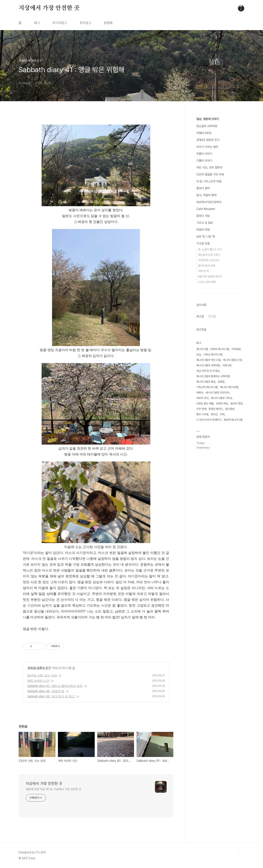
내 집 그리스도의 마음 (209, 181)
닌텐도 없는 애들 (205, 403)
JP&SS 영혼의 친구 (39, 668)
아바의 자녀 (202, 398)
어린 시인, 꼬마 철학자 (209, 167)
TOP (241, 854)
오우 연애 (201, 409)
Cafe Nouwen (206, 209)
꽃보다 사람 (203, 216)
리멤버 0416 (204, 133)
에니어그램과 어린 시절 (208, 360)
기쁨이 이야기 (204, 161)
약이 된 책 (203, 271)
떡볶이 (200, 393)
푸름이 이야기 (204, 154)
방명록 (108, 23)
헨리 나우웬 (202, 414)
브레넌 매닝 (222, 403)
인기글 (212, 316)
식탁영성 (236, 349)
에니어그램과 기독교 (221, 398)
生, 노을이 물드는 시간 (210, 249)
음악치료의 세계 (207, 266)
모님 (199, 355)
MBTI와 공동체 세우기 (210, 277)
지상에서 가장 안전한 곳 (49, 8)
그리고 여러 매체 (207, 282)
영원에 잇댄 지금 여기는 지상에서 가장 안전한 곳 (53, 789)
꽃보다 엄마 (203, 188)
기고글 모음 (203, 243)
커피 (222, 414)
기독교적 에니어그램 (207, 387)
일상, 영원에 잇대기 (208, 119)
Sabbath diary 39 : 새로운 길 (46, 691)
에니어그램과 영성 (206, 382)
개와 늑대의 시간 (38, 681)
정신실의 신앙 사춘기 (209, 255)
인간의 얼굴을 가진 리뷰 (210, 174)
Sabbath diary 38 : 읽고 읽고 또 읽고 (51, 696)
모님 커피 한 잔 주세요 (208, 371)
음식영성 (230, 409)
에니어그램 (202, 349)
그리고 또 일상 (205, 223)
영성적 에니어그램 (233, 420)
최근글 (200, 316)
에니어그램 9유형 (229, 387)
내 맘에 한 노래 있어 (209, 260)
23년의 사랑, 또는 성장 (42, 675)
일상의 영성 (236, 403)
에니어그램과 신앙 (232, 360)
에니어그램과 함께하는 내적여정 (213, 376)
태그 (37, 23)
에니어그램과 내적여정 (208, 365)
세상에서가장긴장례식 (209, 202)
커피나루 (227, 365)
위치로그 (86, 23)
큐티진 (214, 414)
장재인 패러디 (216, 409)
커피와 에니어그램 (220, 349)
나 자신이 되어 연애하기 (209, 420)
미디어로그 (60, 23)
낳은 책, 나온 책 (206, 236)
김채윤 (221, 382)
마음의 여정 (203, 230)
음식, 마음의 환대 (206, 195)
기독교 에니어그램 (213, 355)
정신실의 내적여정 (207, 126)
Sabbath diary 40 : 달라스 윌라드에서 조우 (55, 686)
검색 (231, 8)
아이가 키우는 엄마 (207, 147)
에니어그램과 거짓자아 (217, 393)
